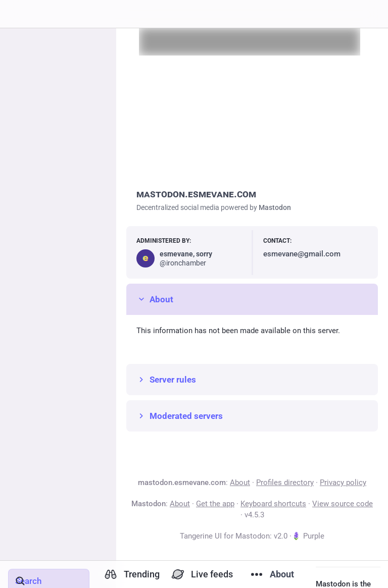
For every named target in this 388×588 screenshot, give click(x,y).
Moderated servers (180, 416)
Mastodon (275, 207)
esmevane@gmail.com (302, 254)
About (155, 299)
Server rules (166, 380)
